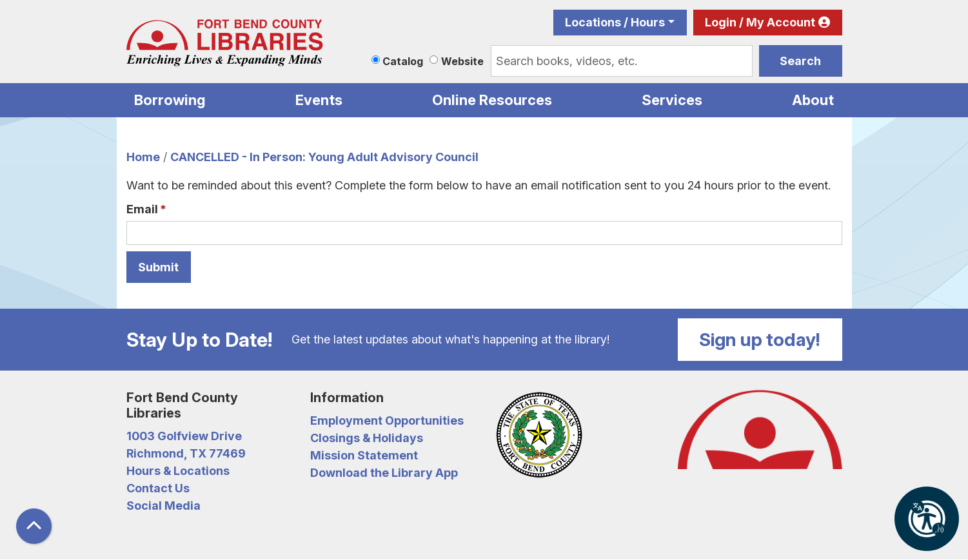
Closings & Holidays (367, 438)
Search (800, 61)
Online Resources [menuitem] (492, 100)
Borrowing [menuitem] (170, 100)
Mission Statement (364, 455)
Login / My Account (760, 22)
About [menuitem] (813, 100)
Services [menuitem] (672, 100)
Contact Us (158, 488)
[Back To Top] (34, 526)
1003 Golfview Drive (184, 436)
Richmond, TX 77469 (186, 453)
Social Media (163, 506)
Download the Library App (384, 473)
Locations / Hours (615, 22)
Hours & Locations (178, 471)
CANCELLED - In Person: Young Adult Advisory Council (324, 157)
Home (143, 157)
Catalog (403, 61)
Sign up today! (760, 340)
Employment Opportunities (387, 420)
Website (462, 61)
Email (142, 209)
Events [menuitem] (319, 100)
